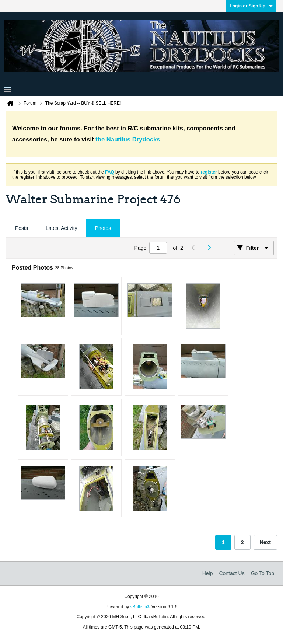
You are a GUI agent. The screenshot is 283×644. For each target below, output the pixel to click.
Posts (22, 228)
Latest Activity (62, 228)
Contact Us (232, 573)
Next (265, 542)
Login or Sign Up (251, 6)
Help (208, 573)
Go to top (263, 573)
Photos (103, 228)
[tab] (22, 228)
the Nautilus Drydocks (128, 139)
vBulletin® (140, 607)
